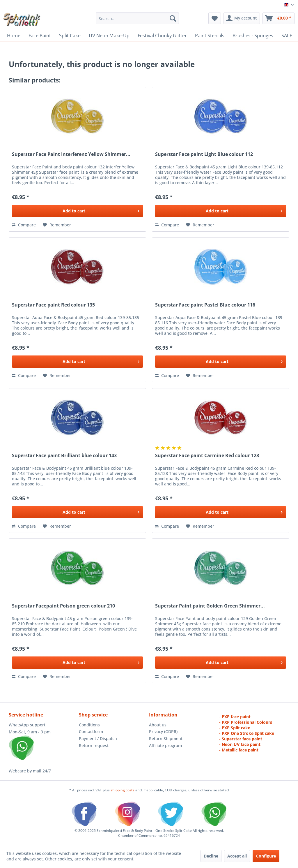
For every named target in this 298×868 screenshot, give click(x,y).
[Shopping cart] (279, 18)
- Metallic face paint (239, 750)
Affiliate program (165, 745)
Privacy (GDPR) (163, 731)
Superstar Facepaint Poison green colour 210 (63, 606)
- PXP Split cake (235, 728)
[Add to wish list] (57, 225)
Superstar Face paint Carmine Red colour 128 (207, 456)
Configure (266, 856)
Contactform (91, 731)
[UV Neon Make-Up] (109, 36)
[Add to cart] (77, 211)
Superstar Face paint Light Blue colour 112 (204, 154)
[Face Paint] (40, 36)
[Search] (173, 18)
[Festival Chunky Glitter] (162, 36)
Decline (211, 856)
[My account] (242, 18)
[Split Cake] (70, 36)
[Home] (14, 36)
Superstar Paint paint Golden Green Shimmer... (210, 606)
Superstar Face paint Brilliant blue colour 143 (64, 456)
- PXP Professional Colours (246, 722)
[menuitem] (138, 18)
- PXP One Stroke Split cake (247, 733)
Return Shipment (166, 738)
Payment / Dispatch (98, 738)
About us (158, 725)
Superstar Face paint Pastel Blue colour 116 (205, 305)
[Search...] (138, 18)
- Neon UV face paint (240, 744)
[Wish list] (215, 18)
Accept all (237, 856)
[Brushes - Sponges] (253, 36)
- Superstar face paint (241, 739)
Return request (94, 745)
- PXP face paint (235, 717)
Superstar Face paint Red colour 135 (53, 305)
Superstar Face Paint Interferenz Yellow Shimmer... (71, 154)
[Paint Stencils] (210, 36)
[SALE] (287, 36)
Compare (24, 225)
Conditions (89, 725)
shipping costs (123, 790)
